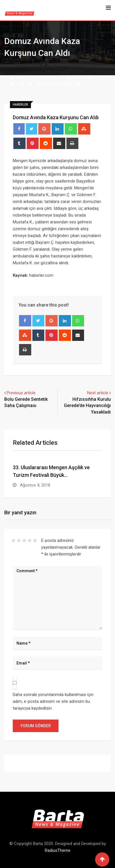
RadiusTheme (58, 850)
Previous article (21, 393)
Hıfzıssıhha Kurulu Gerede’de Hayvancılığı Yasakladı (87, 406)
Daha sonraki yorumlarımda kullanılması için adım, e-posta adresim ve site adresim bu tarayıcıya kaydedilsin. (53, 701)
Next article (98, 393)
